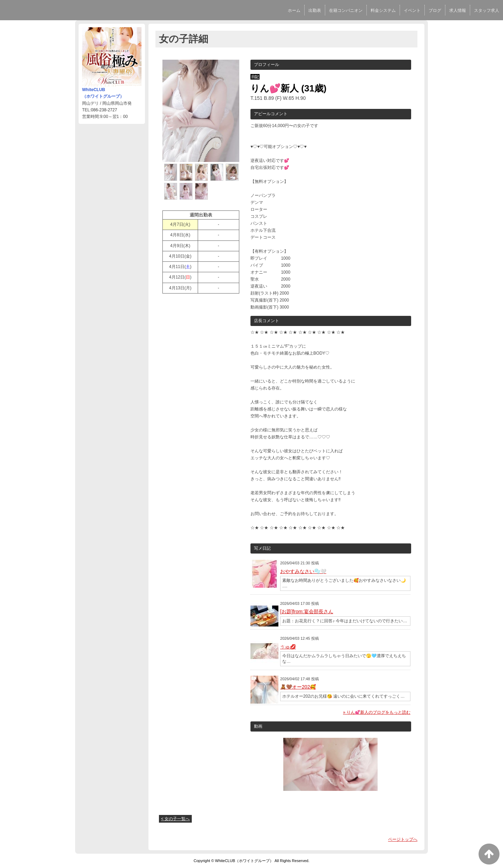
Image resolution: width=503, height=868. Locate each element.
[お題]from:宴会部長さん (307, 611)
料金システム (383, 10)
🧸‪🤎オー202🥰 (298, 687)
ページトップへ (403, 839)
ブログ (435, 10)
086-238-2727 (104, 110)
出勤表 (315, 10)
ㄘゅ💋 (288, 647)
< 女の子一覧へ (175, 819)
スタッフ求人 (487, 10)
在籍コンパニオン (346, 10)
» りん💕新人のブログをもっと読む (377, 712)
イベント (412, 10)
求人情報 (458, 10)
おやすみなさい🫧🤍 (303, 571)
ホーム (294, 10)
